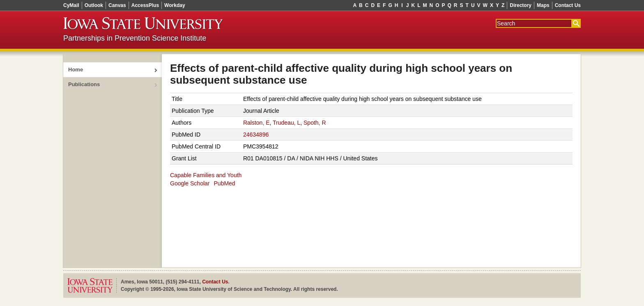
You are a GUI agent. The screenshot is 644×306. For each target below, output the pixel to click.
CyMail (71, 5)
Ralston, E (256, 123)
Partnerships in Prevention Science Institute (135, 38)
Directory (521, 5)
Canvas (117, 5)
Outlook (94, 5)
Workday (175, 5)
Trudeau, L (286, 123)
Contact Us (568, 5)
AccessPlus (145, 5)
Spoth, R (315, 123)
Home (76, 70)
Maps (543, 5)
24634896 (256, 135)
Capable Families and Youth (206, 175)
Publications (84, 84)
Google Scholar (190, 183)
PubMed (225, 183)
